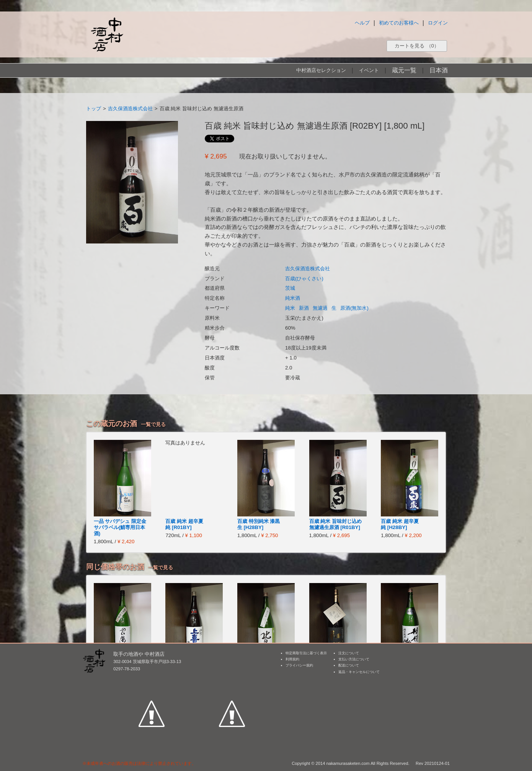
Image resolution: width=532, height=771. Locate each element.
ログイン (438, 23)
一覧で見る (153, 424)
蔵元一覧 (404, 70)
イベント (369, 70)
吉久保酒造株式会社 (130, 109)
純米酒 (293, 298)
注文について (349, 653)
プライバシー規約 (299, 665)
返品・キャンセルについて (359, 672)
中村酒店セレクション (321, 70)
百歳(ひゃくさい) (304, 279)
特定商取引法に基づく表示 (306, 653)
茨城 (290, 288)
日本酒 (439, 70)
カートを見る (417, 46)
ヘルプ (362, 23)
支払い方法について (354, 659)
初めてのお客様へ (399, 23)
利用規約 (292, 659)
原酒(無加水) (354, 308)
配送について (349, 665)
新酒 (304, 308)
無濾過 (320, 308)
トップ (94, 109)
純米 (290, 308)
